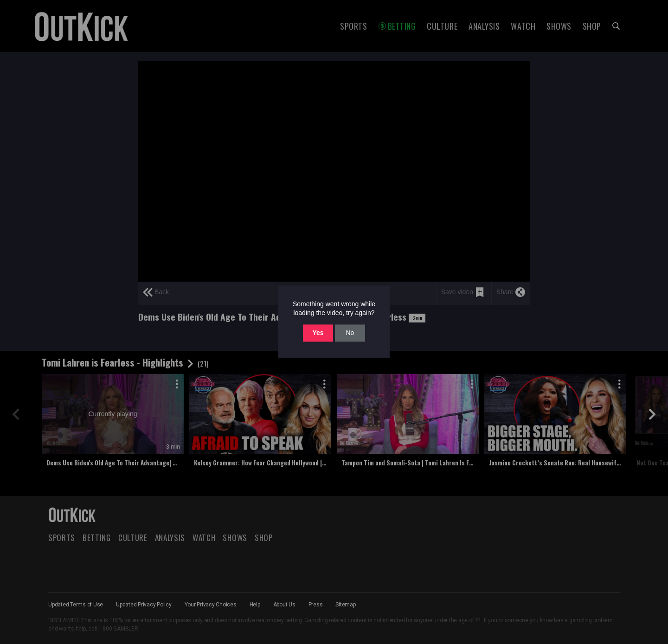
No (350, 333)
